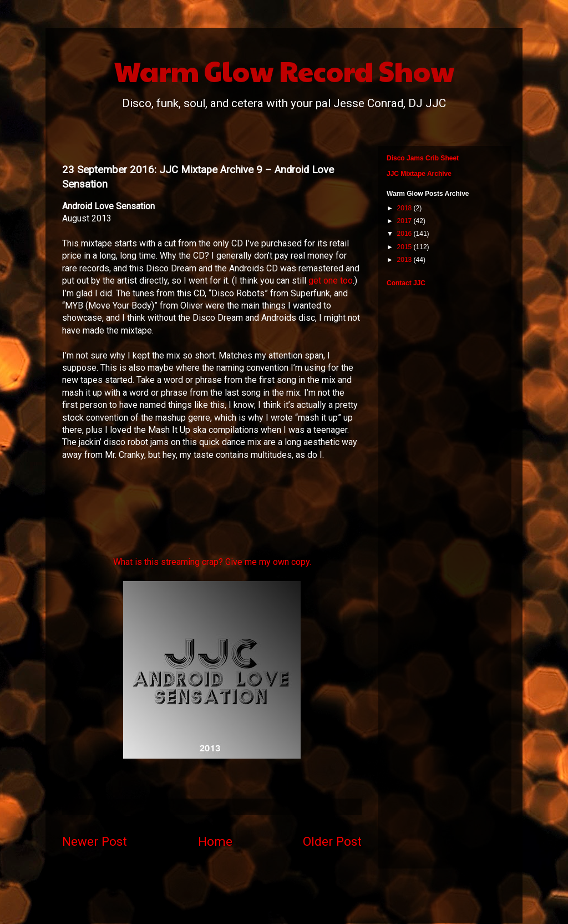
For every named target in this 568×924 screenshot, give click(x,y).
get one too (331, 281)
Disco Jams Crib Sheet (423, 158)
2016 (405, 234)
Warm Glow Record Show (284, 70)
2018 (405, 208)
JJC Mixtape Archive (419, 174)
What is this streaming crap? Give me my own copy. (212, 562)
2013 (405, 260)
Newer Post (95, 841)
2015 (405, 247)
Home (215, 841)
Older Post (332, 841)
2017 (405, 221)
